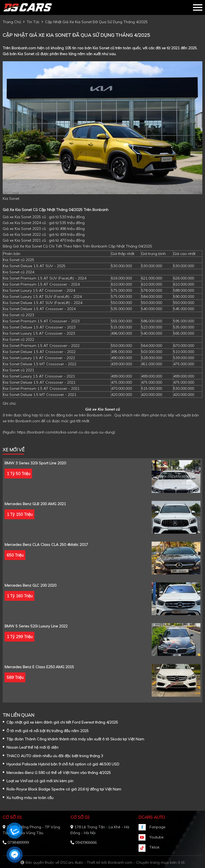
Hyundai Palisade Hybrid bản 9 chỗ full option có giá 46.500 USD (63, 764)
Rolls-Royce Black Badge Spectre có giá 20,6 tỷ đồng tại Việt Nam (64, 789)
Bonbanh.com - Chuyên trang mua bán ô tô (146, 862)
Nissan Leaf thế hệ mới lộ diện (32, 747)
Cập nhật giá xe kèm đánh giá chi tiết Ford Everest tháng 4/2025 (62, 722)
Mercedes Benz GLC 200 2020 (30, 585)
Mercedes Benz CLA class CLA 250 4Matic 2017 (46, 545)
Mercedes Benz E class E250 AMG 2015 (39, 667)
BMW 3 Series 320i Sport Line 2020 (35, 463)
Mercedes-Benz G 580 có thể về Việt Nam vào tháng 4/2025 (59, 773)
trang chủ (12, 22)
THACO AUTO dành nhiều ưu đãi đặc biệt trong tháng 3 (55, 756)
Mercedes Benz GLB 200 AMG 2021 (35, 504)
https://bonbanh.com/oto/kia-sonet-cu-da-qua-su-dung (66, 432)
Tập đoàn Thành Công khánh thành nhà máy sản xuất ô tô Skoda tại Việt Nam (75, 739)
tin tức (33, 22)
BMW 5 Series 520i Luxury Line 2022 (36, 626)
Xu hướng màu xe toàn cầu (30, 798)
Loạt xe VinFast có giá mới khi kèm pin (40, 781)
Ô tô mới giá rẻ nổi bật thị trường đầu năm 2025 (48, 731)
